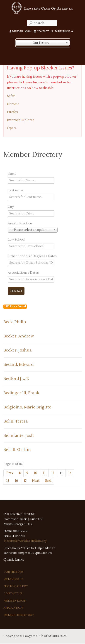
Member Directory (19, 615)
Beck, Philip (15, 322)
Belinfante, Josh (19, 436)
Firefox (13, 112)
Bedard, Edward (18, 365)
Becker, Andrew (19, 336)
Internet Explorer (21, 120)
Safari (11, 96)
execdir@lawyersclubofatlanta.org (25, 541)
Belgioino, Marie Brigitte (27, 407)
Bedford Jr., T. (16, 379)
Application (13, 608)
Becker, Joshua (17, 350)
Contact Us (13, 594)
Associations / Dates (23, 273)
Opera (12, 128)
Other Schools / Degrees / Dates (32, 256)
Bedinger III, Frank (21, 393)
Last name (15, 190)
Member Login (21, 31)
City (11, 207)
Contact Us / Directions (53, 31)
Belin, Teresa (16, 421)
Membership (13, 579)
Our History (14, 572)
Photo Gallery (16, 586)
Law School (16, 240)
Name (12, 174)
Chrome (13, 104)
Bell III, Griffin (17, 450)
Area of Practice (20, 224)
